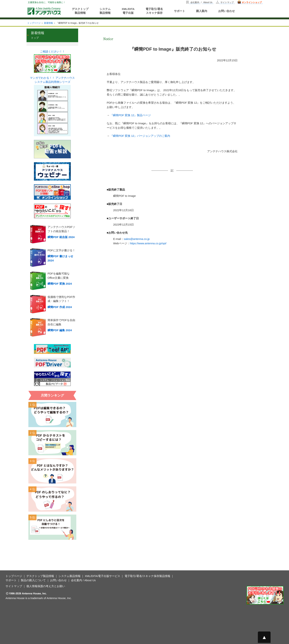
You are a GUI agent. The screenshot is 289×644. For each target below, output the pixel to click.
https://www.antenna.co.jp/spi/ (148, 243)
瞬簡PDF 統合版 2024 (61, 237)
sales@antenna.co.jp (137, 239)
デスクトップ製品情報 (80, 11)
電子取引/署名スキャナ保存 (154, 11)
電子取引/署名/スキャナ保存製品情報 (147, 576)
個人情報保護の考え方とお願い (46, 586)
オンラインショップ (252, 2)
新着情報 (48, 23)
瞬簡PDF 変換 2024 (60, 284)
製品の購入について (33, 580)
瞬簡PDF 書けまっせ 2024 (60, 258)
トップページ (34, 23)
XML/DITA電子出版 (128, 11)
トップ (38, 35)
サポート (180, 11)
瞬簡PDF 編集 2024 (60, 330)
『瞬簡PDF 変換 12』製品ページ (130, 115)
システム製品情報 (105, 11)
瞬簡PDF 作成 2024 (60, 307)
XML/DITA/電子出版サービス (102, 576)
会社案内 (195, 2)
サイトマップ (227, 2)
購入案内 (202, 11)
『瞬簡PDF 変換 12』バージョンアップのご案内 (140, 136)
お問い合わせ (227, 11)
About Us (208, 2)
